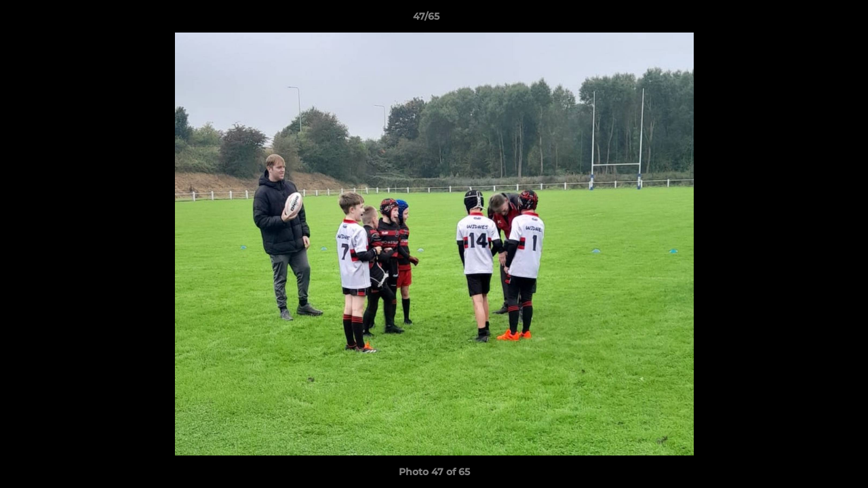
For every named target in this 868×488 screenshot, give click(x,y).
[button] (811, 20)
